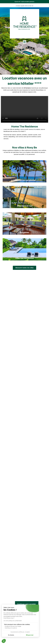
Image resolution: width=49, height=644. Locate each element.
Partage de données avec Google (13, 626)
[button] (4, 641)
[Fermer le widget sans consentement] (27, 604)
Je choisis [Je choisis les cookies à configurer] (11, 635)
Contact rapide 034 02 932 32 (24, 6)
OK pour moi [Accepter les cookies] (30, 635)
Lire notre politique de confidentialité (13, 621)
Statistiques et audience (11, 628)
